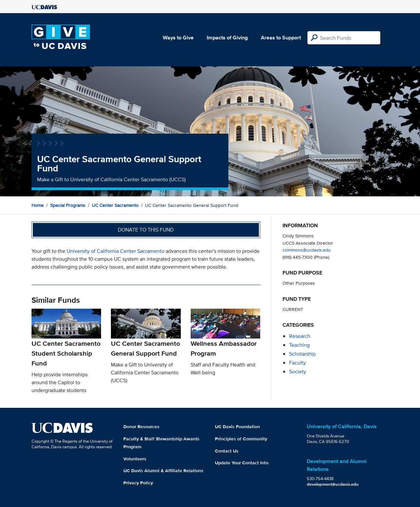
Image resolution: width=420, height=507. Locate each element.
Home (38, 205)
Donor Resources (141, 427)
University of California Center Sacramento (115, 251)
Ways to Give (178, 38)
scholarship (302, 354)
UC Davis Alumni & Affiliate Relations (163, 471)
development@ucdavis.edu (333, 484)
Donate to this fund (146, 230)
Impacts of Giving (227, 38)
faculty (297, 363)
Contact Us (227, 451)
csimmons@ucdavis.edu (307, 250)
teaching (299, 345)
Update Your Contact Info (242, 463)
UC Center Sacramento (115, 205)
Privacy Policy (138, 483)
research (300, 336)
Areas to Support (281, 38)
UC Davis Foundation (237, 427)
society (298, 372)
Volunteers (135, 459)
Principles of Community (241, 439)
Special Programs (68, 205)
